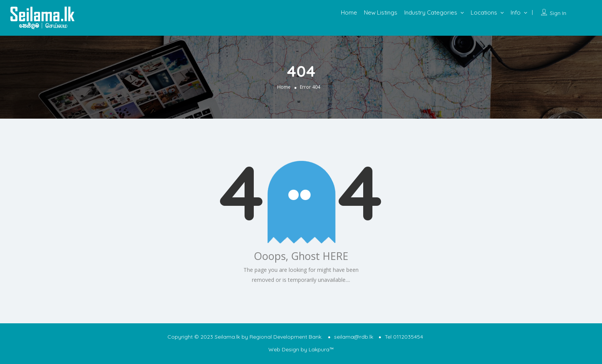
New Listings (381, 12)
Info (516, 12)
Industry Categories (431, 12)
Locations (484, 12)
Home (349, 12)
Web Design (284, 349)
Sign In (558, 13)
